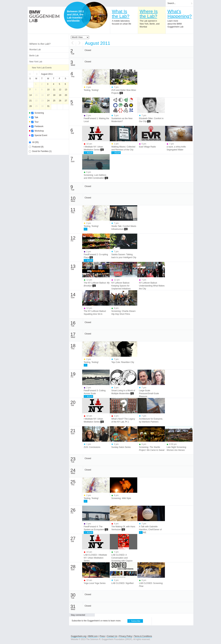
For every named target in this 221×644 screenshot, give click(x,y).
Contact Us (112, 636)
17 (48, 95)
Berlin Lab (34, 56)
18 (54, 95)
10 (48, 90)
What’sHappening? (180, 14)
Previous (31, 74)
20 (66, 95)
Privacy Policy (126, 636)
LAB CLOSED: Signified (122, 583)
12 (60, 90)
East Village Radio (147, 147)
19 (60, 95)
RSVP (90, 153)
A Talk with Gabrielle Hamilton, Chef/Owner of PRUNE (150, 530)
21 (30, 101)
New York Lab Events (42, 68)
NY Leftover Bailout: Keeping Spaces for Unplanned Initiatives (121, 286)
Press (102, 636)
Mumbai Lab (35, 50)
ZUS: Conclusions (92, 447)
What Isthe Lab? (121, 14)
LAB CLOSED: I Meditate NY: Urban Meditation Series (95, 558)
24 (48, 101)
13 (66, 90)
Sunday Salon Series (121, 447)
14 (30, 95)
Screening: (121, 498)
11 (54, 90)
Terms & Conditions (143, 636)
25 (54, 101)
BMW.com (93, 636)
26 (60, 101)
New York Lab (36, 62)
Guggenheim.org (78, 636)
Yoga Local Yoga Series (95, 583)
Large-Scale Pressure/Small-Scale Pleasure (149, 393)
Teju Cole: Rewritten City (123, 362)
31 (48, 106)
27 (66, 101)
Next (36, 74)
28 (30, 106)
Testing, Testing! (91, 90)
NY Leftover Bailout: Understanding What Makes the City (152, 286)
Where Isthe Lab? (149, 14)
